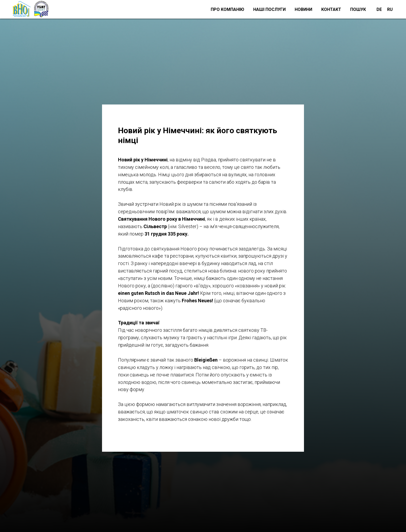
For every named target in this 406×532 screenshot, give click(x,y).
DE (379, 9)
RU (390, 9)
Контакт (331, 9)
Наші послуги (269, 9)
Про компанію (227, 9)
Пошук (358, 9)
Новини (303, 9)
